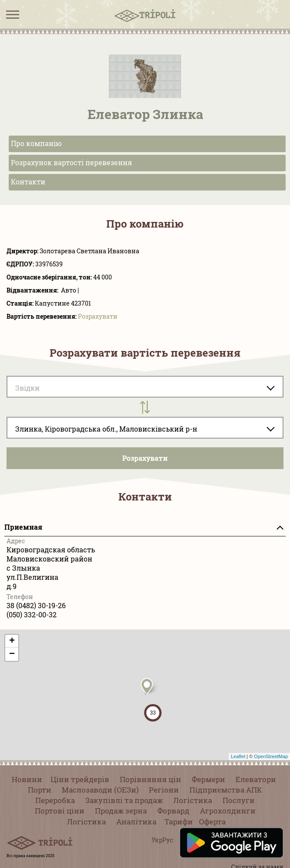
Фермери (208, 779)
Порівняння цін (150, 779)
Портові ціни (60, 811)
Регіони (164, 790)
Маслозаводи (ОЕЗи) (100, 790)
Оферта (212, 822)
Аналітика (136, 822)
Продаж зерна (121, 811)
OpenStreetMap (271, 756)
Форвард (173, 811)
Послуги (239, 800)
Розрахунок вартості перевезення (71, 162)
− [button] (12, 654)
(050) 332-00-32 (32, 614)
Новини (27, 779)
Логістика (193, 800)
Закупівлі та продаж (124, 800)
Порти (40, 790)
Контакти (28, 182)
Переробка (55, 800)
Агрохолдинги (228, 811)
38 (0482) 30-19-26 (36, 605)
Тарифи (179, 822)
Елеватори (256, 779)
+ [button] (12, 641)
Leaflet (238, 756)
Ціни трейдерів (80, 779)
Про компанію (36, 143)
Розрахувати (98, 316)
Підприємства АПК (226, 790)
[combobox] (145, 428)
